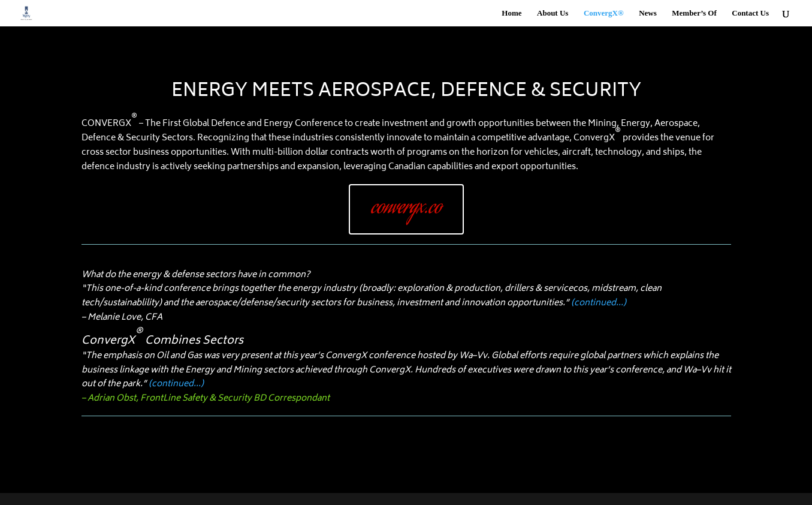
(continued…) (599, 303)
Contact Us (750, 13)
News (648, 13)
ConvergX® (604, 13)
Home (511, 13)
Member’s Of (694, 13)
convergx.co (406, 209)
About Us (553, 13)
